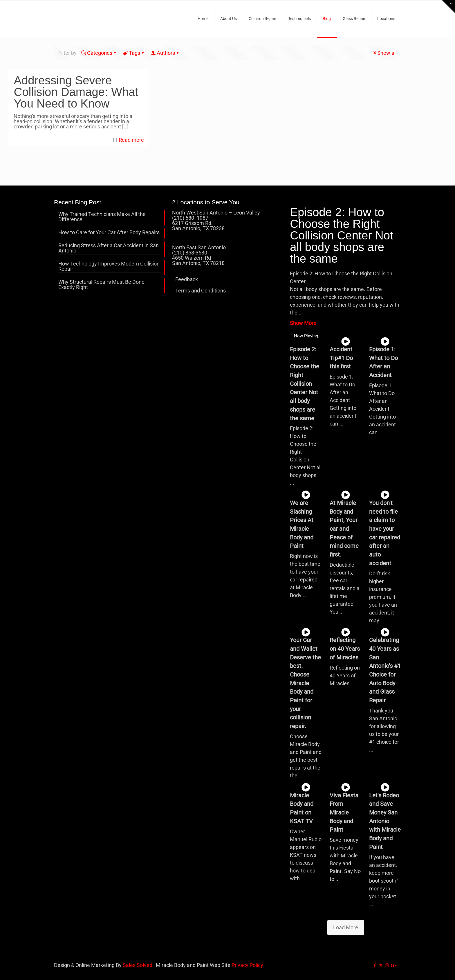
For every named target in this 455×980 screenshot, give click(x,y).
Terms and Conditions (201, 291)
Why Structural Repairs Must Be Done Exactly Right (101, 285)
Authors (165, 53)
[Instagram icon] (387, 966)
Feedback (187, 279)
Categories (99, 53)
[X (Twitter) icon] (381, 966)
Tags (134, 53)
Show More (303, 323)
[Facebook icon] (375, 966)
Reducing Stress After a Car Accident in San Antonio (109, 248)
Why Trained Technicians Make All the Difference (102, 217)
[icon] (393, 966)
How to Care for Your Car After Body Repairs (109, 233)
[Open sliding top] (448, 7)
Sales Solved (138, 965)
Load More (346, 927)
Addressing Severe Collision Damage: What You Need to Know (76, 92)
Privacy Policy (247, 965)
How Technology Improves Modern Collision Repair (109, 267)
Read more (131, 140)
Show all (384, 53)
